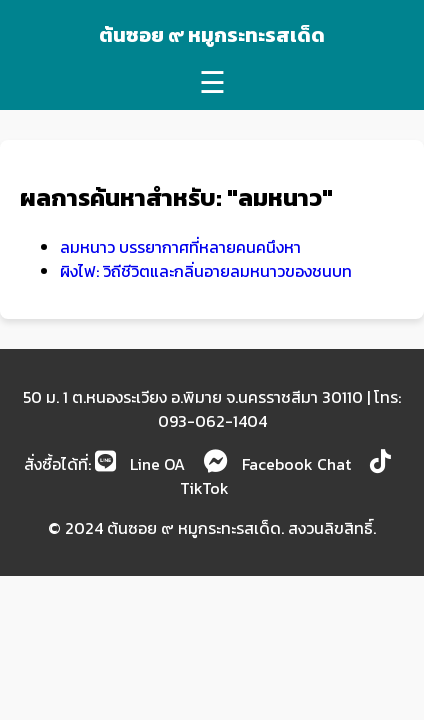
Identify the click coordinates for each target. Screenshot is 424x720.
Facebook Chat (277, 464)
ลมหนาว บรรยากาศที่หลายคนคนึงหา (180, 247)
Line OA (140, 464)
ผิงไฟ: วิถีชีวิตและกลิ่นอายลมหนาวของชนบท (206, 271)
